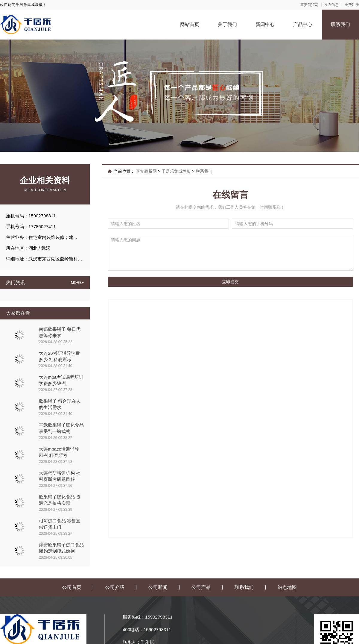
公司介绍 (115, 587)
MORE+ (77, 283)
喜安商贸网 (309, 5)
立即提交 (230, 282)
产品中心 (303, 24)
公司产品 (201, 587)
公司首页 (72, 587)
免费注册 (352, 5)
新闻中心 (265, 24)
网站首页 (190, 24)
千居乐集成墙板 (176, 171)
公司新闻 (158, 587)
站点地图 (287, 587)
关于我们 (227, 24)
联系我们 (340, 24)
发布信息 (331, 5)
